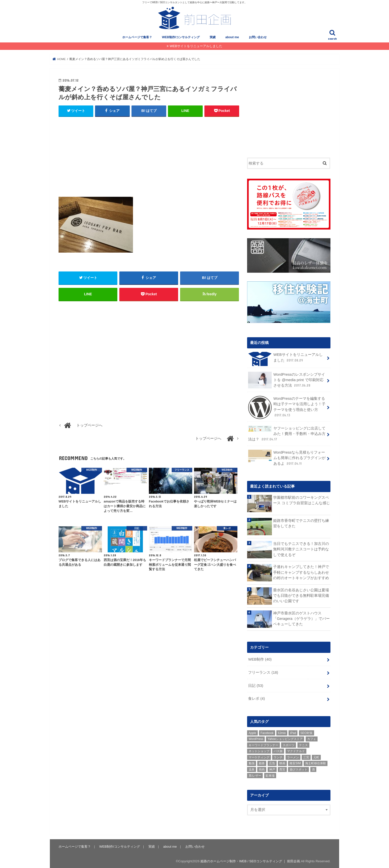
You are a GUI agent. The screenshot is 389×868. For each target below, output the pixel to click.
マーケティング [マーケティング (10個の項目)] (259, 757)
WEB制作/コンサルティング (181, 37)
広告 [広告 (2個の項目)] (272, 763)
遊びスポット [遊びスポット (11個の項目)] (298, 769)
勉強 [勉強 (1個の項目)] (252, 763)
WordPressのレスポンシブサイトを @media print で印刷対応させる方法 (287, 379)
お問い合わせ (258, 37)
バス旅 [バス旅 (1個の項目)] (278, 750)
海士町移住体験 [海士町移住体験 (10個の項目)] (316, 763)
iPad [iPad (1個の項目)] (293, 732)
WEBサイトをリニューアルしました (196, 46)
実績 (213, 37)
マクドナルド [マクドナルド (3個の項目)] (296, 750)
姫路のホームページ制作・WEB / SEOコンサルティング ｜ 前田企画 (250, 860)
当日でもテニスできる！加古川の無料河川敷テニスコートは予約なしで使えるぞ (301, 548)
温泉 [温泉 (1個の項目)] (252, 769)
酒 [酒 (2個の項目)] (313, 769)
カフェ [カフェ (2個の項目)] (312, 738)
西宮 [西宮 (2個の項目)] (282, 769)
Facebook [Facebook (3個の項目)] (267, 732)
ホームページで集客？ (137, 37)
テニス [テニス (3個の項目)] (303, 744)
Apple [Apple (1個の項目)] (252, 732)
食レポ (256, 698)
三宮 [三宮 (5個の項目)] (306, 757)
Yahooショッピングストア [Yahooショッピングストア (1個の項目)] (285, 738)
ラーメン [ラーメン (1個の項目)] (293, 757)
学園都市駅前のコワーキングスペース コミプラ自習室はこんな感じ (302, 500)
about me (232, 37)
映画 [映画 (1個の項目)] (282, 763)
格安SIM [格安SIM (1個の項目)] (295, 763)
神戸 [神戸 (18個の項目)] (272, 769)
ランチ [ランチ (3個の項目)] (278, 757)
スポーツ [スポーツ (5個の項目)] (289, 744)
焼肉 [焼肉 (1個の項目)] (262, 769)
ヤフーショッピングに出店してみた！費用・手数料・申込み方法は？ (287, 433)
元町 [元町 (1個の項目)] (316, 757)
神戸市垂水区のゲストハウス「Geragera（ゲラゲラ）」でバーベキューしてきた (301, 618)
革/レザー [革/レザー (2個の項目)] (255, 775)
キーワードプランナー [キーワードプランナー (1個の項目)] (263, 744)
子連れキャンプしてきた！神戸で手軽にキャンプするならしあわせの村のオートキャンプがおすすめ (301, 571)
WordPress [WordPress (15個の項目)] (256, 738)
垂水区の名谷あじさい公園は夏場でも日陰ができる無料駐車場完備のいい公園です (301, 595)
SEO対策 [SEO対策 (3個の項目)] (307, 732)
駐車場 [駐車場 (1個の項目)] (270, 775)
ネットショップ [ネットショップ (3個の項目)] (259, 750)
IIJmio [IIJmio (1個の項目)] (282, 732)
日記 (256, 685)
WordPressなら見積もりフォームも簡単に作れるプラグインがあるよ (287, 457)
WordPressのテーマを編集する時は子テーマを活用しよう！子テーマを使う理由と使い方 (287, 407)
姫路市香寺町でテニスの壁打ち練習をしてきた (301, 523)
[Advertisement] (149, 157)
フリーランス (263, 671)
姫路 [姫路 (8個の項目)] (262, 763)
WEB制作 (260, 659)
